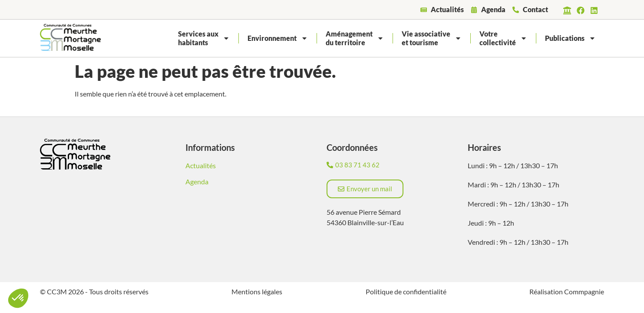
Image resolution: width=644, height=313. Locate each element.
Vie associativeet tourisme (432, 38)
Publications (570, 38)
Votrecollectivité (503, 38)
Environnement (278, 38)
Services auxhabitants (204, 38)
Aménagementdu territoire (355, 38)
